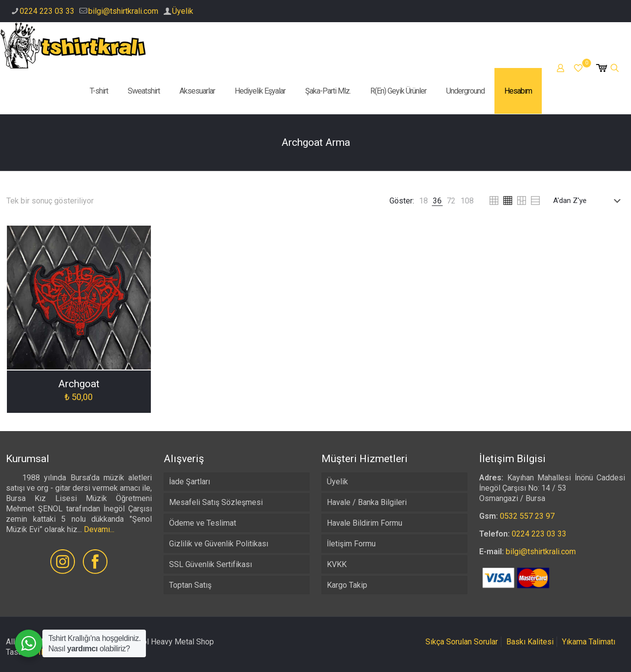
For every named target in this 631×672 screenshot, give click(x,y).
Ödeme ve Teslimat (203, 523)
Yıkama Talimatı (589, 642)
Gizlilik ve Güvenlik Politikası (219, 544)
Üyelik (183, 11)
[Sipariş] (589, 201)
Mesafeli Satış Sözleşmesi (216, 502)
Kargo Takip (347, 585)
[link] (423, 201)
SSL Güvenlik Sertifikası (210, 564)
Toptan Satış (190, 585)
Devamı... (99, 529)
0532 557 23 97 (527, 516)
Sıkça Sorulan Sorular (462, 642)
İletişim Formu (351, 544)
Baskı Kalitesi (530, 642)
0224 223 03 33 (47, 11)
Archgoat (79, 384)
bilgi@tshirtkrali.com (123, 11)
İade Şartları (190, 482)
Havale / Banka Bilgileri (367, 502)
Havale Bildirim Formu (365, 523)
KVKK (337, 564)
